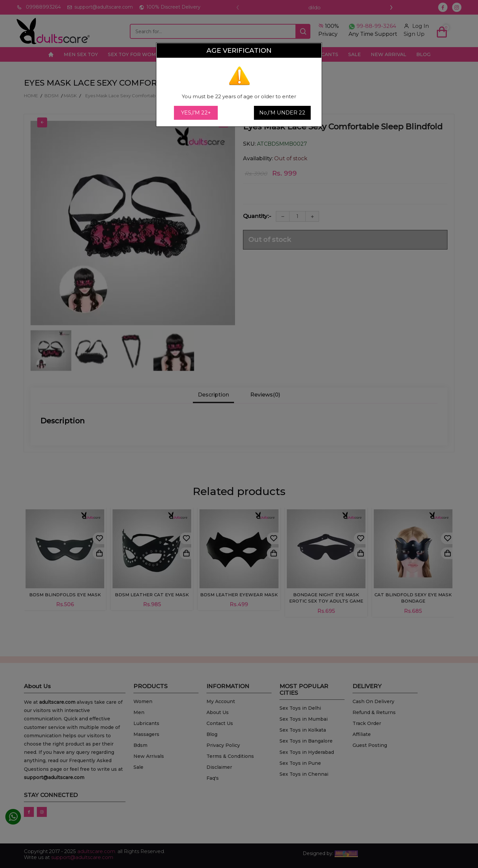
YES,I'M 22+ (196, 113)
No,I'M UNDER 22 (282, 113)
